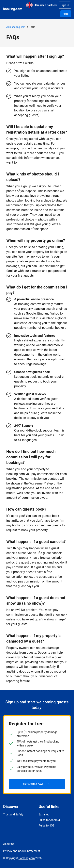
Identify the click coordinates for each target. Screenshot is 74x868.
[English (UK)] (29, 5)
